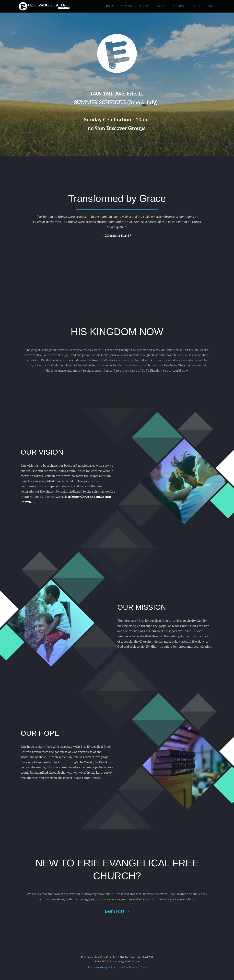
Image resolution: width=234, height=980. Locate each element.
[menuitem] (110, 6)
